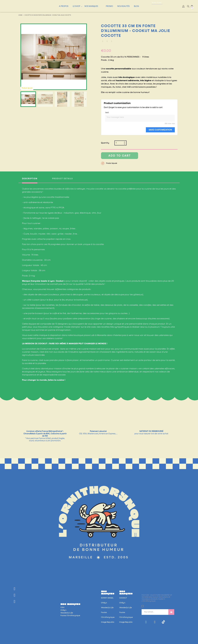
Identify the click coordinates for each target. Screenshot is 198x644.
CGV (62, 608)
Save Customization (160, 130)
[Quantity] (119, 143)
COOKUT (123, 598)
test (107, 113)
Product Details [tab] (62, 179)
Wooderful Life (67, 613)
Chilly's (63, 610)
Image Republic (108, 622)
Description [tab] (30, 179)
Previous (22, 99)
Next (86, 99)
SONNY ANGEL (107, 598)
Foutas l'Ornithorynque (70, 616)
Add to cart (120, 156)
